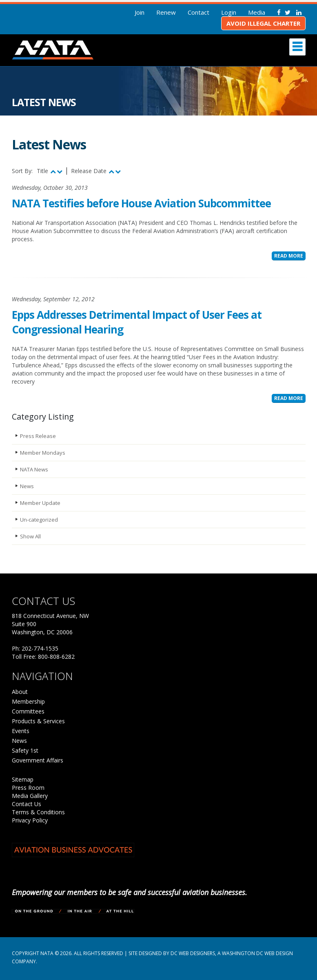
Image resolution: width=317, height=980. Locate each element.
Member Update (40, 503)
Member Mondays (43, 453)
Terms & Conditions (38, 812)
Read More (289, 256)
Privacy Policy (30, 820)
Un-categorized (39, 520)
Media (257, 12)
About (20, 692)
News (27, 486)
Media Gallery (30, 796)
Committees (28, 711)
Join (140, 12)
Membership (28, 701)
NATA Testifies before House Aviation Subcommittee (141, 203)
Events (21, 731)
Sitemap (23, 779)
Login (229, 12)
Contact (198, 12)
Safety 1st (25, 750)
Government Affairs (38, 760)
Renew (166, 12)
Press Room (28, 788)
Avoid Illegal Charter (263, 23)
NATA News (34, 469)
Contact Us (27, 804)
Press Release (38, 436)
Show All (30, 536)
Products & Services (38, 721)
